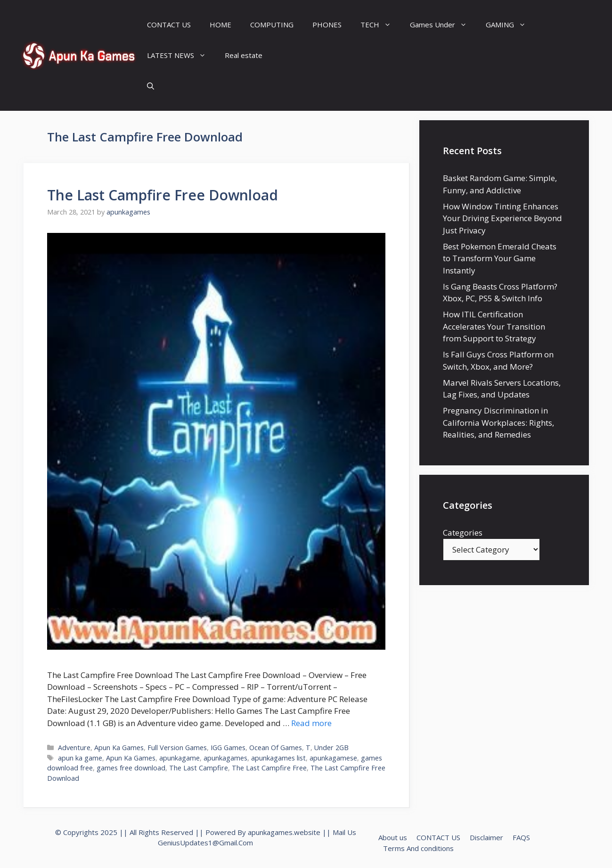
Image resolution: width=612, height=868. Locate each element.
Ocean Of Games (276, 748)
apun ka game (80, 758)
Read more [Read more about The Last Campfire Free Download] (311, 723)
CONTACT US (169, 25)
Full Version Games (177, 748)
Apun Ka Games (119, 748)
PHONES (327, 25)
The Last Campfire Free (269, 768)
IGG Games (228, 748)
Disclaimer (486, 837)
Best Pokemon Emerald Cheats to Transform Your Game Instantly (500, 258)
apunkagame (180, 758)
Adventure (74, 748)
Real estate (244, 55)
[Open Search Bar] (151, 86)
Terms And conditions (418, 848)
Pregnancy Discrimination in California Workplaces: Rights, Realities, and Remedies (498, 422)
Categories (463, 533)
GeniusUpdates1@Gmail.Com (205, 843)
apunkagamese (333, 758)
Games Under (443, 25)
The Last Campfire (199, 768)
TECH (380, 25)
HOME (220, 25)
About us (393, 837)
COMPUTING (272, 25)
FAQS (521, 837)
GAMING (510, 25)
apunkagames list (278, 758)
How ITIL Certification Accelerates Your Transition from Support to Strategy (494, 326)
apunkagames (225, 758)
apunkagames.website (284, 832)
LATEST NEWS (181, 55)
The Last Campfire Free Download (163, 195)
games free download (131, 768)
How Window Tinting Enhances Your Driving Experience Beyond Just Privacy (502, 218)
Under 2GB (331, 748)
